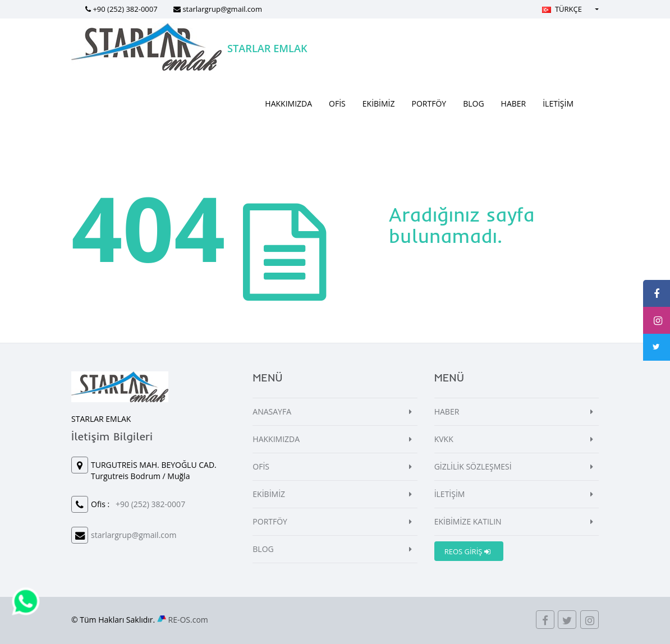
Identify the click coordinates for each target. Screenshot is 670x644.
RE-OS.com (188, 620)
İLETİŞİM (558, 104)
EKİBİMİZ (379, 104)
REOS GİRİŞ (467, 551)
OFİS (337, 104)
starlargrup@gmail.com (222, 9)
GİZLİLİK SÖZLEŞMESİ (473, 466)
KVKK (444, 439)
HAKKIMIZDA (288, 104)
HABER (514, 104)
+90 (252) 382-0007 (125, 9)
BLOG (473, 104)
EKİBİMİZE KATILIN (468, 521)
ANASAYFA (272, 411)
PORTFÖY (429, 104)
